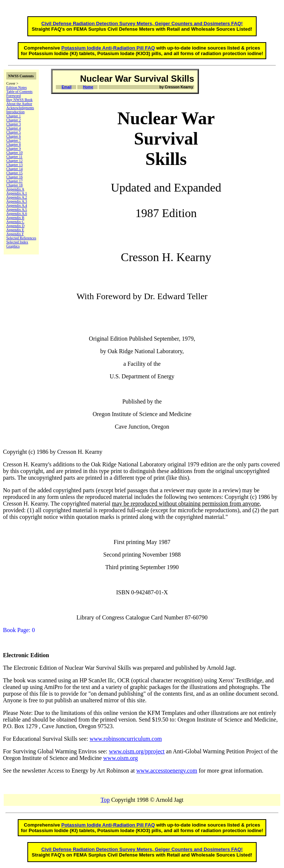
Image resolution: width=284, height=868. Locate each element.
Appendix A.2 (17, 197)
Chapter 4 (13, 128)
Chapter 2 (13, 120)
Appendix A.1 (17, 193)
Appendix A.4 (17, 205)
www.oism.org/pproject (137, 751)
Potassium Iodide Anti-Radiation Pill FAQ (108, 48)
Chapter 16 (14, 177)
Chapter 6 (13, 136)
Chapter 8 (13, 144)
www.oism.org (121, 758)
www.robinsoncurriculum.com (126, 739)
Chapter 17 (14, 181)
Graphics (13, 246)
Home (88, 87)
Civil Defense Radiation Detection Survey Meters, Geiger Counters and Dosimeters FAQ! (142, 23)
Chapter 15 (14, 173)
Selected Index (17, 242)
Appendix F (15, 234)
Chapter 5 (13, 132)
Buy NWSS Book (19, 100)
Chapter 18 (14, 185)
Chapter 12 (14, 161)
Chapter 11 (14, 157)
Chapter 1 (13, 116)
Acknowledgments (20, 108)
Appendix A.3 (17, 201)
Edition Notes (16, 87)
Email (67, 87)
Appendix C (15, 222)
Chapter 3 (13, 124)
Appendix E (15, 230)
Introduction (15, 112)
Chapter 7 (13, 140)
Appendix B (15, 218)
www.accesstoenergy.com (167, 771)
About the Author (19, 104)
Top (105, 800)
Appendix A (15, 189)
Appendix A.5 (17, 210)
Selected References (21, 238)
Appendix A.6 (17, 214)
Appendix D (15, 226)
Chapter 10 (14, 153)
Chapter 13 (14, 165)
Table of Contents (19, 92)
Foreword (13, 96)
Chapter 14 (14, 169)
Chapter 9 (13, 148)
